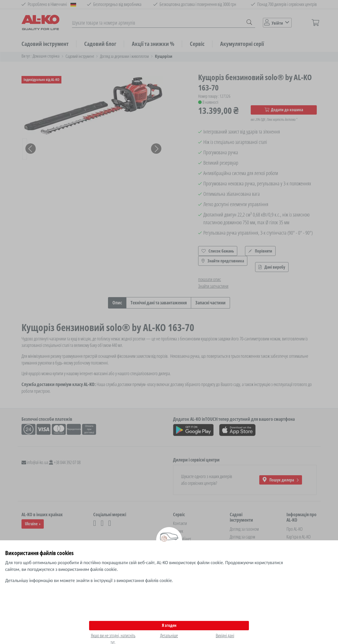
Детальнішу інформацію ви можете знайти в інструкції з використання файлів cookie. (89, 580)
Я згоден (169, 625)
